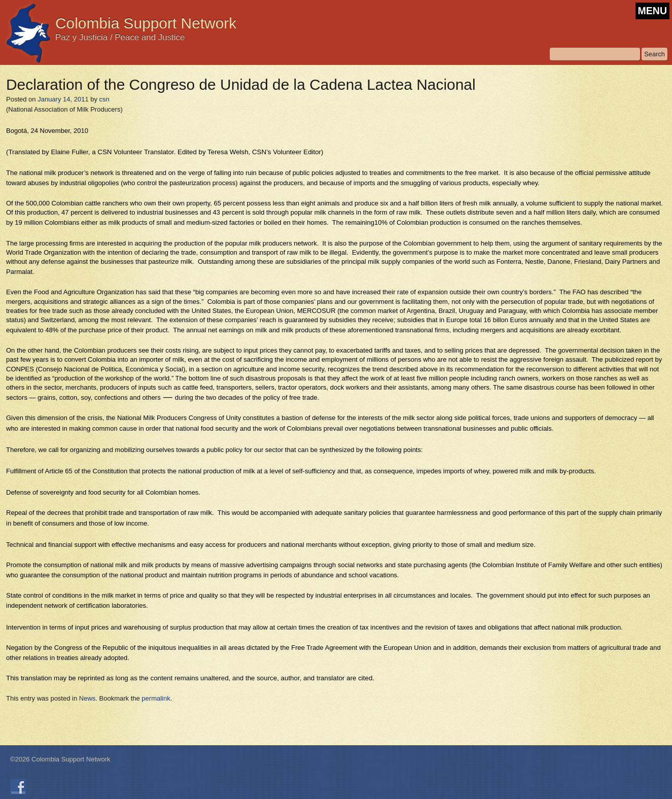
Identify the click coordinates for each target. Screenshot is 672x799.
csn (104, 99)
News (87, 698)
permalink (156, 698)
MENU (652, 11)
